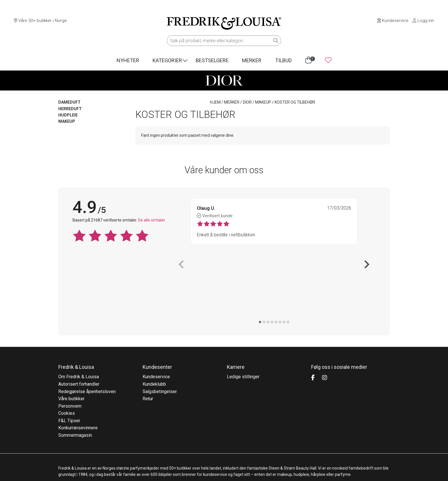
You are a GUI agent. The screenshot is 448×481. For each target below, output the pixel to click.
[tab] (260, 248)
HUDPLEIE (68, 115)
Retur (148, 332)
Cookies (67, 346)
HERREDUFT (70, 109)
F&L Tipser (69, 354)
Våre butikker (71, 332)
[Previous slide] (182, 227)
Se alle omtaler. (152, 220)
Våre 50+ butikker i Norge (40, 21)
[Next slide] (366, 227)
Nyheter (128, 60)
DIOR (247, 102)
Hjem (215, 102)
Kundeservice (393, 21)
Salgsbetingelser (160, 324)
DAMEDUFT (69, 102)
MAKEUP (263, 102)
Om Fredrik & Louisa (79, 310)
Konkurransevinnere (78, 361)
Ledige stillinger (243, 310)
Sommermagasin (75, 368)
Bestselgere (212, 60)
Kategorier (167, 60)
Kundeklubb (154, 317)
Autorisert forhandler (79, 317)
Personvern (70, 339)
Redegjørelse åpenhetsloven (87, 324)
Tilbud (283, 60)
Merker (252, 60)
